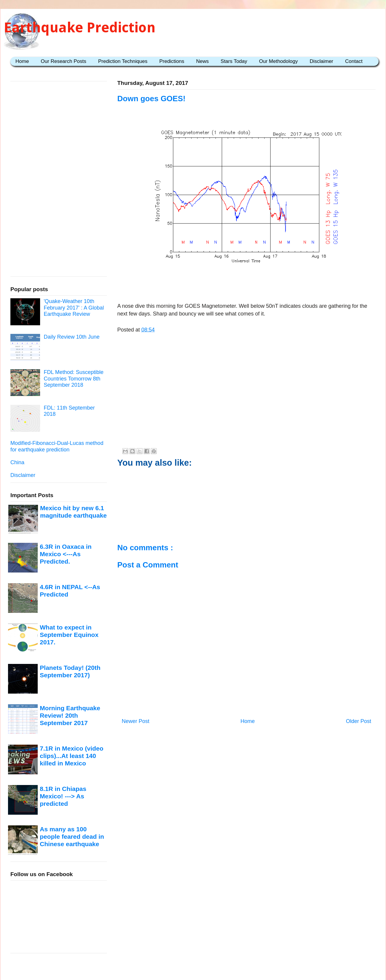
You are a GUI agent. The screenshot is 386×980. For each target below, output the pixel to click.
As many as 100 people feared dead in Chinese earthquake (72, 837)
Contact (354, 61)
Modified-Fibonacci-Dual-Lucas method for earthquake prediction (57, 446)
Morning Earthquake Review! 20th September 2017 (70, 716)
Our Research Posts (63, 61)
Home (22, 61)
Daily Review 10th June (72, 337)
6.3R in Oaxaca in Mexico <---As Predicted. (66, 554)
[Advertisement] (246, 284)
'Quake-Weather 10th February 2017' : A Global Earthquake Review (74, 308)
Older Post (359, 721)
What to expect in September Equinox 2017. (69, 635)
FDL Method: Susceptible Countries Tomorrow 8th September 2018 (73, 379)
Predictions (172, 61)
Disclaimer (321, 61)
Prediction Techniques (123, 61)
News (203, 61)
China (17, 462)
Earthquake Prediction (80, 27)
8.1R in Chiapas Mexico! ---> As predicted (63, 796)
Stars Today (234, 61)
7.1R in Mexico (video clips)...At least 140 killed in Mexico (72, 756)
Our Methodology (279, 61)
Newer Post (136, 721)
